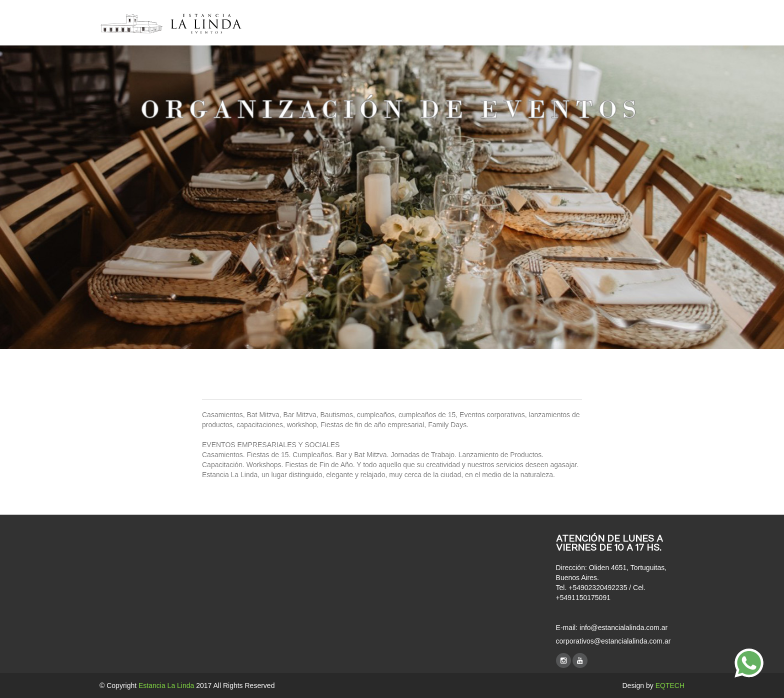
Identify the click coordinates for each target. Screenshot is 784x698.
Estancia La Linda (166, 686)
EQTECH (670, 686)
